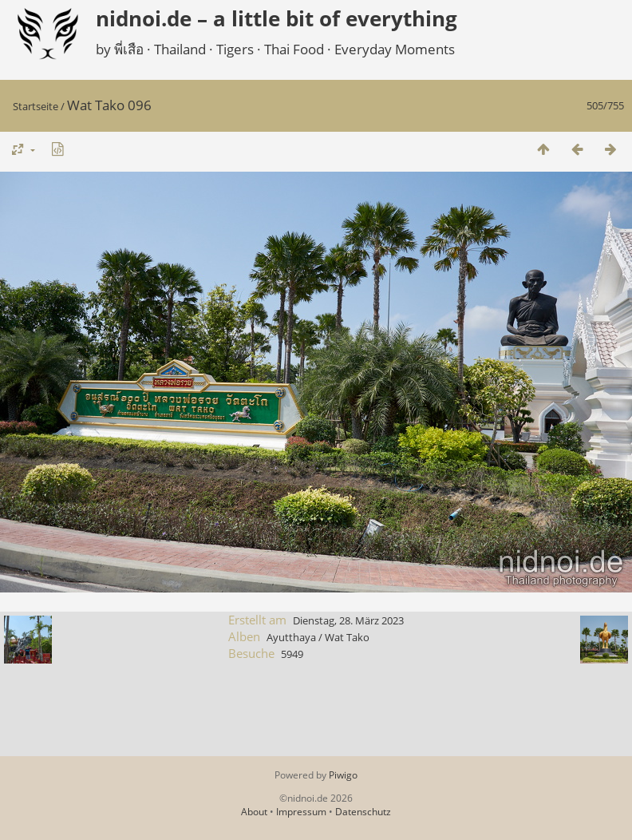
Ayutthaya (291, 637)
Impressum (301, 812)
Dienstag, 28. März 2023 (348, 620)
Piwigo (343, 775)
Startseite (36, 106)
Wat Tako (347, 637)
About (254, 812)
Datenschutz (363, 812)
